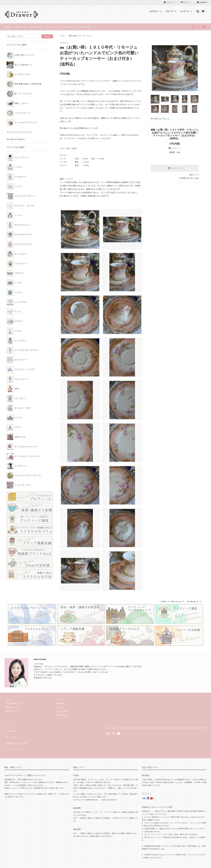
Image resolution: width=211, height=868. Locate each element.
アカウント (170, 2)
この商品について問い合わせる (172, 602)
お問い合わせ (35, 27)
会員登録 (203, 2)
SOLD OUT (175, 168)
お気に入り (175, 148)
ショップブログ (67, 27)
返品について (194, 175)
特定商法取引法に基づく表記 (17, 736)
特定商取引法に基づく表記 (189, 178)
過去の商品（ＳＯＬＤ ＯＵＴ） (81, 36)
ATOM (13, 732)
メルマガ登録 (83, 27)
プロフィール (51, 27)
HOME (8, 27)
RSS (7, 732)
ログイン (187, 2)
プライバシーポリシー (14, 740)
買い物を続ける (194, 602)
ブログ (7, 724)
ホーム (62, 36)
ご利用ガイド (20, 27)
